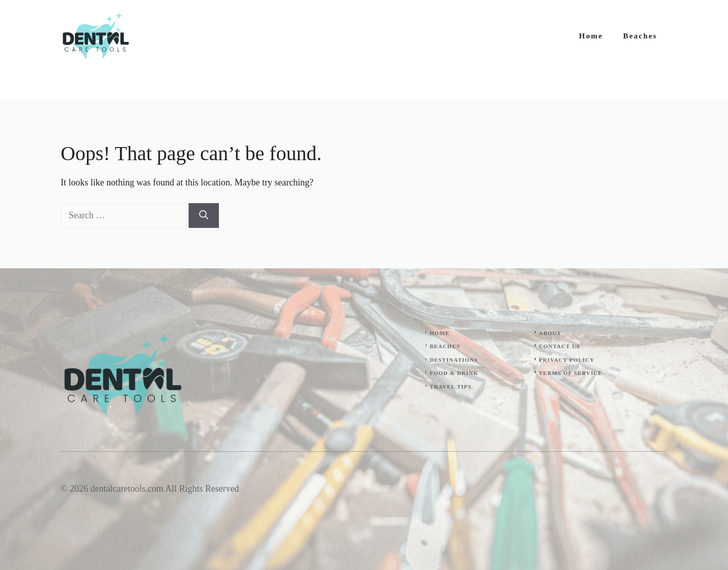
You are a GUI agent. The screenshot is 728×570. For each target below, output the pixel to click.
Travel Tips (451, 387)
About (550, 333)
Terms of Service (571, 373)
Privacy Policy (567, 360)
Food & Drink (454, 373)
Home (591, 36)
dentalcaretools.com (127, 489)
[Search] (204, 216)
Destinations (454, 360)
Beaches (640, 36)
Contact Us (560, 346)
